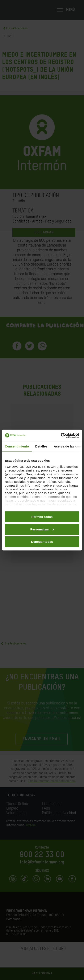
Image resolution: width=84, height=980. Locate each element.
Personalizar (42, 529)
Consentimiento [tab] (17, 446)
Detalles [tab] (41, 446)
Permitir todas (42, 517)
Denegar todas (42, 542)
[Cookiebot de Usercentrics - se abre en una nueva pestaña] (61, 435)
